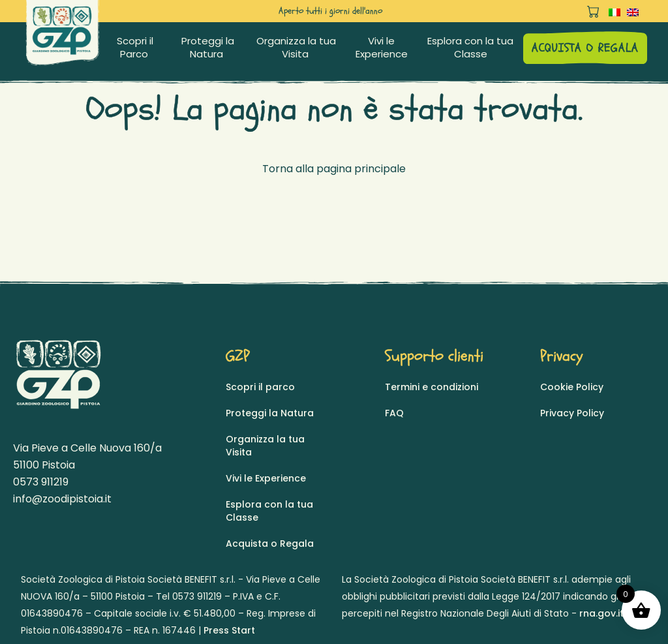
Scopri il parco (260, 387)
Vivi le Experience (382, 48)
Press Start (229, 630)
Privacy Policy (572, 413)
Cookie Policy (572, 387)
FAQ (394, 413)
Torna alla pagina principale (334, 169)
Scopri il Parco (135, 48)
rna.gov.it (601, 613)
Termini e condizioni (432, 387)
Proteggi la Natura (208, 48)
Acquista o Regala (270, 544)
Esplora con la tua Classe (470, 48)
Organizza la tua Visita (296, 48)
